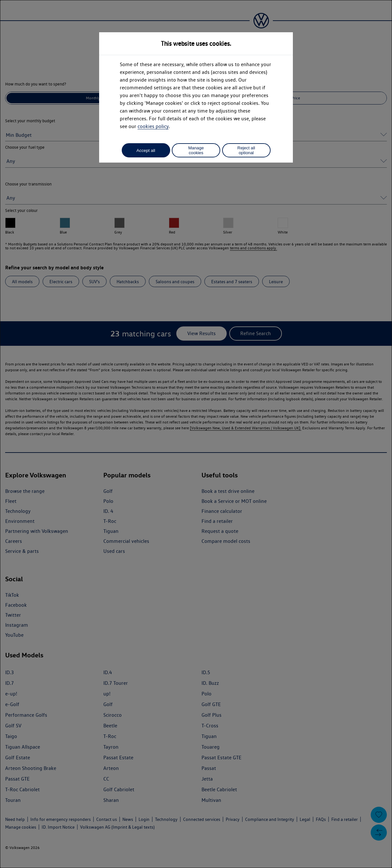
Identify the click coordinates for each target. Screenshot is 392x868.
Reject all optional (246, 150)
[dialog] (196, 434)
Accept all (146, 150)
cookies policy (153, 126)
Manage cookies (196, 150)
